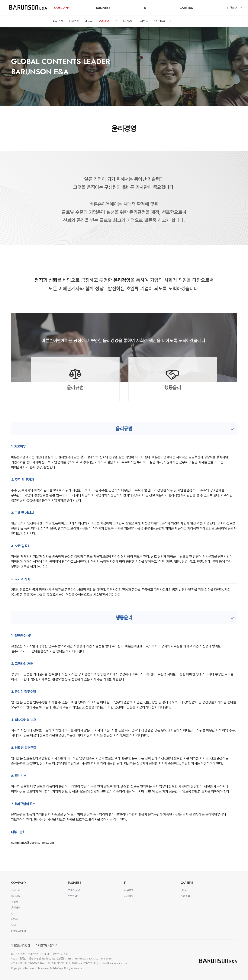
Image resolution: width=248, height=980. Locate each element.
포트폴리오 (73, 896)
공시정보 (129, 896)
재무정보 (129, 890)
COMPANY (62, 8)
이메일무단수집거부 (46, 946)
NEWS (128, 21)
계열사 (89, 21)
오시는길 (143, 21)
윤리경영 (104, 21)
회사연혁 (74, 21)
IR (145, 8)
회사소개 (58, 21)
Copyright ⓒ (18, 968)
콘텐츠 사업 (74, 890)
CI (116, 21)
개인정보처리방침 (21, 946)
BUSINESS (103, 8)
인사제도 (185, 890)
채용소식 (185, 896)
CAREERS (186, 8)
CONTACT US (163, 21)
